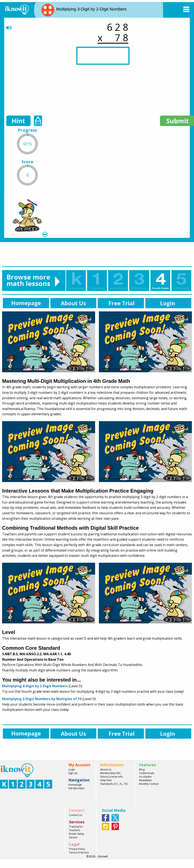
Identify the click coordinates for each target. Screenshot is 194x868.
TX (125, 784)
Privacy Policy (77, 849)
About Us (106, 770)
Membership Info (110, 773)
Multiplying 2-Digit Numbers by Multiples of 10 (42, 699)
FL (121, 784)
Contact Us (76, 815)
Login (72, 770)
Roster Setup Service (77, 836)
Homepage (75, 785)
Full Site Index (76, 788)
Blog (142, 770)
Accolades (145, 777)
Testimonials (147, 773)
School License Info (112, 777)
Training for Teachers (76, 828)
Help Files (106, 780)
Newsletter (145, 780)
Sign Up (73, 773)
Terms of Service (79, 853)
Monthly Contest (149, 784)
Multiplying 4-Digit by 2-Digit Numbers (35, 686)
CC (116, 784)
